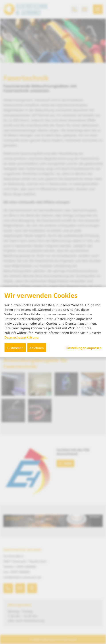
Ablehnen (37, 348)
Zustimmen (15, 348)
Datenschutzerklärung (21, 337)
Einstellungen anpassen (84, 348)
